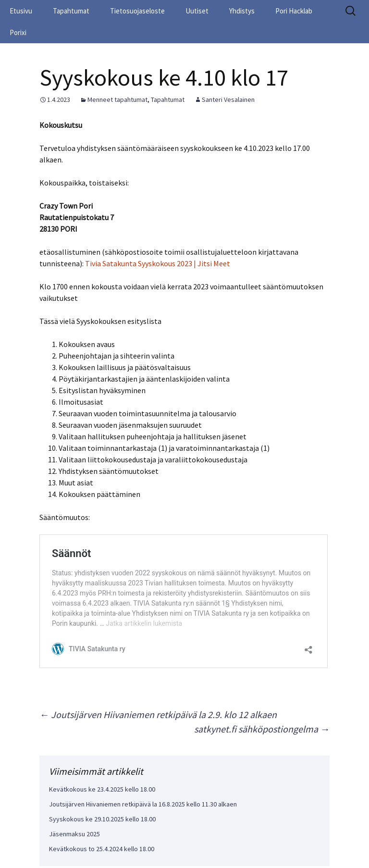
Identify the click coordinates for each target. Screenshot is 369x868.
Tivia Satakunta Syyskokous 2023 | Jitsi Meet (158, 263)
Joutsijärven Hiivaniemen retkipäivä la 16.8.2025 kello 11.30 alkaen (143, 804)
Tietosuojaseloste (137, 11)
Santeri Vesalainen (228, 99)
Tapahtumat (71, 11)
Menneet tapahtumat (117, 99)
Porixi (18, 32)
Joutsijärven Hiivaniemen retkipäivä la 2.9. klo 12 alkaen (158, 714)
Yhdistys (242, 11)
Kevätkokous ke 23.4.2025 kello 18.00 (102, 789)
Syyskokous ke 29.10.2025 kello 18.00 (102, 819)
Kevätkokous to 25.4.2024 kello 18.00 (102, 849)
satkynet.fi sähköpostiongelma (262, 729)
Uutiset (197, 11)
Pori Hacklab (294, 11)
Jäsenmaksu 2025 (74, 834)
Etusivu (21, 11)
